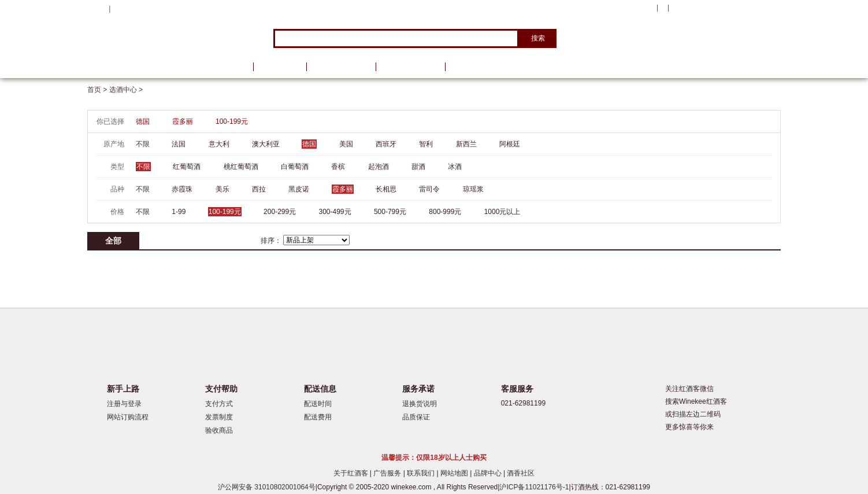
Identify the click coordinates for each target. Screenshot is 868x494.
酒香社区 (521, 473)
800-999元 (445, 212)
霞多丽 (183, 121)
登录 (120, 9)
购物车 (711, 9)
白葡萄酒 (295, 167)
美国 (346, 144)
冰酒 (455, 167)
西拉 (259, 189)
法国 (179, 144)
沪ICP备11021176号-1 (534, 487)
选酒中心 (148, 67)
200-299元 (280, 212)
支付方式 (219, 404)
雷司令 (429, 189)
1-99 (179, 212)
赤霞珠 (182, 189)
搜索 (538, 38)
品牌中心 (489, 473)
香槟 (338, 167)
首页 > (98, 90)
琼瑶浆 (473, 189)
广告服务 (388, 473)
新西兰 (466, 144)
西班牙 (386, 144)
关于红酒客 (352, 473)
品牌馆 (280, 67)
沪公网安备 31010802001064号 (267, 487)
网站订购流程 (128, 417)
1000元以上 (502, 212)
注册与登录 (124, 404)
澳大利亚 (266, 144)
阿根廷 (510, 144)
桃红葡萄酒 (241, 167)
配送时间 (318, 404)
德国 (143, 121)
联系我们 (422, 473)
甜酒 (418, 167)
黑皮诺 (299, 189)
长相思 (386, 189)
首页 (231, 67)
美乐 (222, 189)
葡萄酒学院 (410, 67)
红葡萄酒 (187, 167)
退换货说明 (420, 404)
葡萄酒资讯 (341, 67)
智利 (426, 144)
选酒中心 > (126, 90)
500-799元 (390, 212)
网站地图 (455, 473)
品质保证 (416, 417)
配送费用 (318, 417)
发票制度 (219, 417)
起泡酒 (379, 167)
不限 (143, 144)
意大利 (219, 144)
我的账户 (638, 8)
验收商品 (219, 430)
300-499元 (335, 212)
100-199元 (232, 121)
